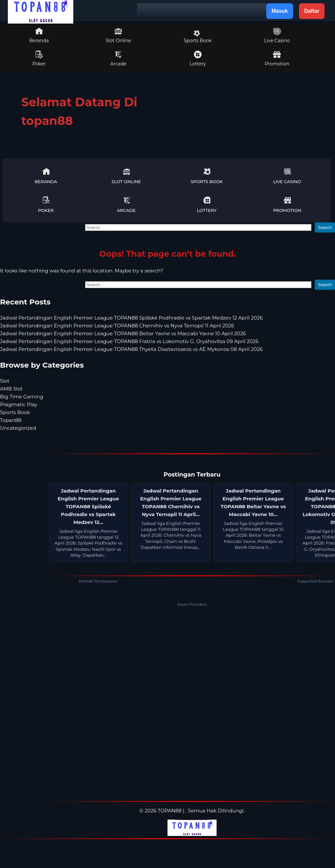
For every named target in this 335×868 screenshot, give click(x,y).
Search (325, 227)
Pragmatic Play (19, 404)
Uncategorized (18, 428)
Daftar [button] (312, 11)
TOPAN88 (170, 811)
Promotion (277, 59)
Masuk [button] (280, 11)
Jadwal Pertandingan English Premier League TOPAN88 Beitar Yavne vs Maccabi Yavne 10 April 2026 (123, 333)
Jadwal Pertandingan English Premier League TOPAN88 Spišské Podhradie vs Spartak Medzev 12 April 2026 (131, 318)
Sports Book (198, 37)
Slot (5, 381)
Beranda (39, 35)
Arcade (118, 59)
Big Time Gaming (22, 397)
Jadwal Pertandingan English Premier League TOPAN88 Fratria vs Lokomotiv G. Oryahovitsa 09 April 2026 (129, 341)
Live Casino (277, 35)
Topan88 (11, 420)
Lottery (198, 59)
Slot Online (118, 35)
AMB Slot (11, 389)
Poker (39, 59)
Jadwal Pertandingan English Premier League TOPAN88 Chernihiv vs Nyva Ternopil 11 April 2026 (117, 326)
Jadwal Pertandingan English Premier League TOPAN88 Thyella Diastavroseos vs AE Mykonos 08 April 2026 (131, 349)
